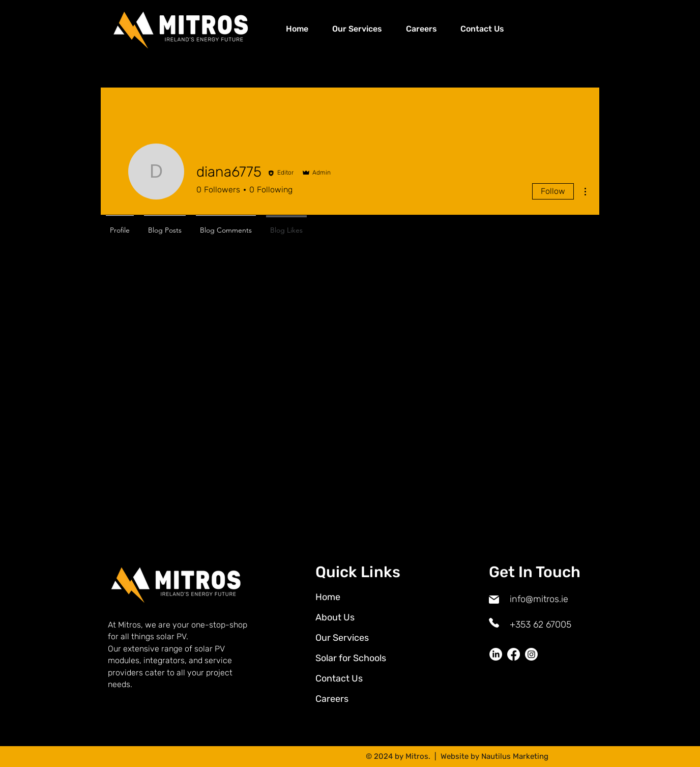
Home (328, 597)
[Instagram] (531, 654)
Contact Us (339, 678)
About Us (335, 617)
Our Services (342, 638)
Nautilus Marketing (515, 756)
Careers (332, 699)
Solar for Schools (351, 658)
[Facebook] (514, 654)
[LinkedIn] (496, 654)
